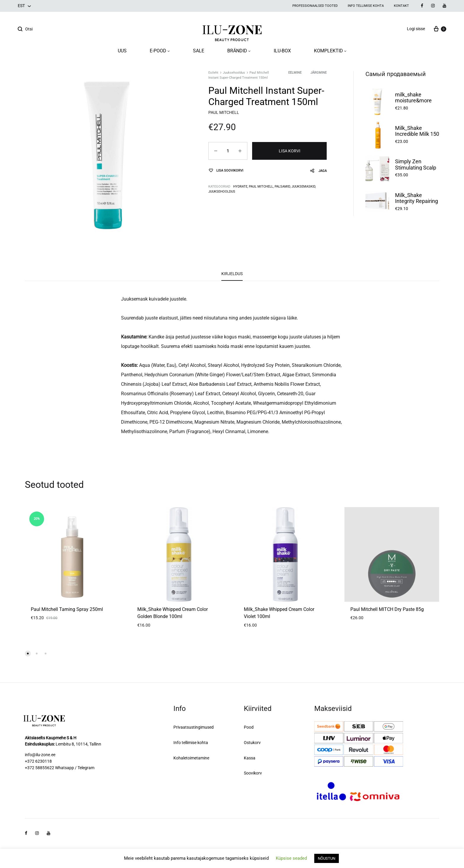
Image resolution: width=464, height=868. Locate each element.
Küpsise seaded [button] (291, 858)
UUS (122, 51)
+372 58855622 (40, 768)
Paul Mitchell (261, 187)
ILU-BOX (282, 51)
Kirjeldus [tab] (232, 274)
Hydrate (240, 187)
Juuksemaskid (303, 187)
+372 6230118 (38, 761)
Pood (249, 727)
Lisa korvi (290, 151)
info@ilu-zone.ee (40, 755)
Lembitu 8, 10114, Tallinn (78, 744)
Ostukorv (252, 743)
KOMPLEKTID (330, 51)
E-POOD (160, 51)
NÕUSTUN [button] (327, 858)
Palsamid (282, 187)
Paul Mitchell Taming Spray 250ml (67, 609)
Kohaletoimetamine (191, 758)
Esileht (213, 73)
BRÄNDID (239, 51)
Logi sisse (416, 29)
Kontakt (401, 6)
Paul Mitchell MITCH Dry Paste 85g (387, 609)
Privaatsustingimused (194, 727)
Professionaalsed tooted (315, 6)
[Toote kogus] (228, 151)
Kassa (250, 758)
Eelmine (295, 73)
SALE (199, 51)
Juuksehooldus (234, 73)
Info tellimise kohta (366, 6)
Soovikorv (253, 773)
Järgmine (319, 73)
